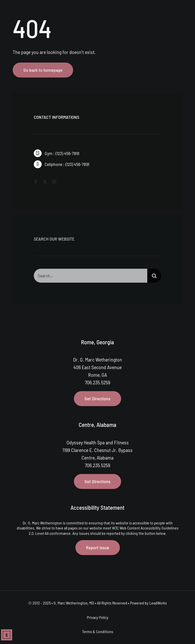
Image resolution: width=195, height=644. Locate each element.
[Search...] (91, 277)
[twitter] (45, 182)
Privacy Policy (98, 617)
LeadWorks (158, 603)
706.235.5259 (97, 382)
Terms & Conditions (98, 631)
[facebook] (36, 182)
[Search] (154, 277)
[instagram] (54, 182)
